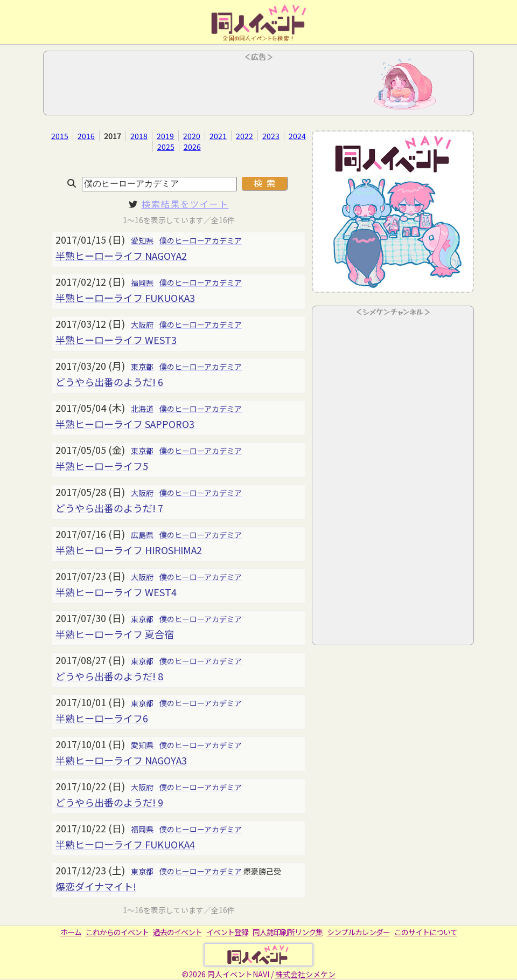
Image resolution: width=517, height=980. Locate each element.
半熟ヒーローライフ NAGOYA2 (121, 256)
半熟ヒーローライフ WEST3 (116, 340)
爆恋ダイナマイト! (96, 886)
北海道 (142, 409)
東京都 (142, 367)
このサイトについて (426, 932)
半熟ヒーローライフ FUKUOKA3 (125, 298)
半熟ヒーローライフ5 (102, 466)
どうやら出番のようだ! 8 (109, 676)
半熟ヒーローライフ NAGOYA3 (121, 760)
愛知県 (142, 240)
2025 (166, 147)
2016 (86, 136)
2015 (60, 136)
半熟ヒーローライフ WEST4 (116, 592)
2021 (218, 136)
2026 (192, 147)
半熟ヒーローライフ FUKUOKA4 (125, 844)
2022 (244, 136)
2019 (165, 136)
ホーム (71, 932)
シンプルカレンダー (358, 932)
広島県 (142, 535)
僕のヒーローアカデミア (201, 240)
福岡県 (142, 282)
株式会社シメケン (305, 974)
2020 (192, 136)
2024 (297, 136)
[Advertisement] (258, 86)
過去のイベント (177, 932)
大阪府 (142, 325)
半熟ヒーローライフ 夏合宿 (115, 634)
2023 (271, 136)
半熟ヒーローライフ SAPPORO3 (125, 424)
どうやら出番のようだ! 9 (109, 802)
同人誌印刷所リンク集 (288, 932)
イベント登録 (227, 932)
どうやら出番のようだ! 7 (109, 508)
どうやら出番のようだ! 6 (109, 382)
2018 (139, 136)
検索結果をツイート (185, 204)
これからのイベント (117, 932)
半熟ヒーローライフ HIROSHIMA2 (129, 550)
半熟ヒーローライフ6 (102, 718)
